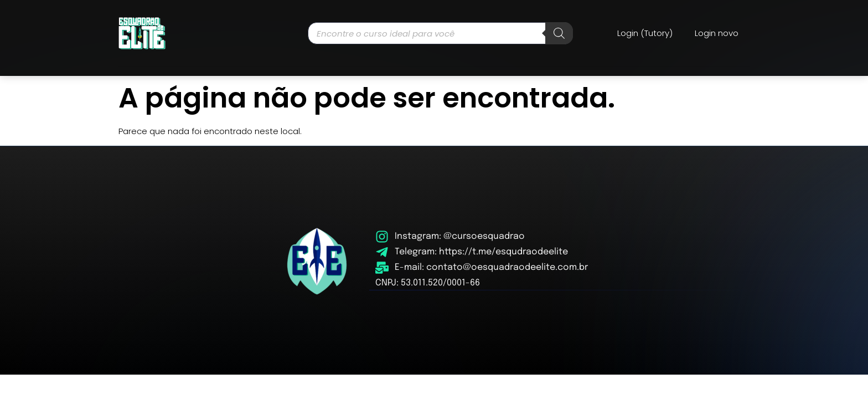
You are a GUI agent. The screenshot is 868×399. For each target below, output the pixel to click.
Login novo (717, 33)
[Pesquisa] (559, 33)
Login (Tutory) (645, 33)
